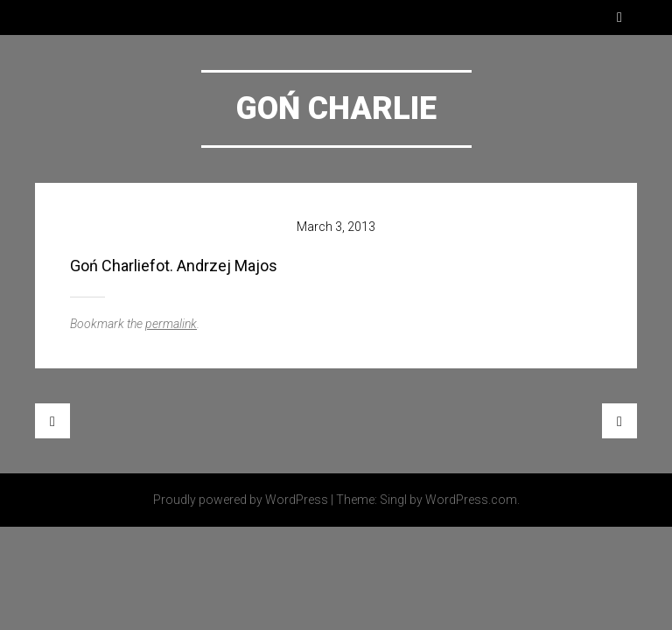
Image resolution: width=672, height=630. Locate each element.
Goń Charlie (336, 108)
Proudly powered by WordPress (241, 500)
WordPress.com (471, 500)
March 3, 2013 (336, 227)
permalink (171, 324)
